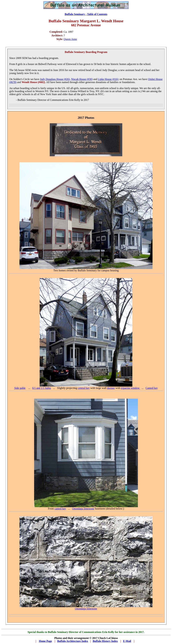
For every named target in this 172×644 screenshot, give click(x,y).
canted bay (60, 509)
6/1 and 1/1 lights (42, 388)
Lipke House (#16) (108, 79)
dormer (111, 388)
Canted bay (152, 388)
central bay (84, 388)
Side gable (20, 388)
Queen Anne (70, 39)
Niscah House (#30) (82, 79)
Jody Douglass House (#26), (55, 79)
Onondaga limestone (83, 509)
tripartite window (131, 388)
